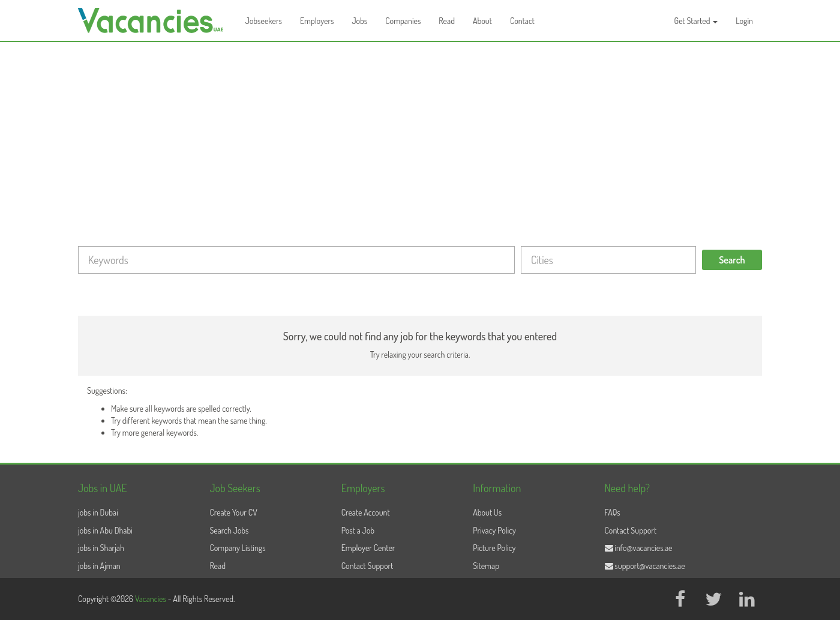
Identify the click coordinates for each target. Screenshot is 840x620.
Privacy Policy (494, 530)
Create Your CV (233, 512)
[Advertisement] (420, 132)
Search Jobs (229, 530)
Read (447, 21)
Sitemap (486, 566)
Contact (522, 21)
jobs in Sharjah (101, 548)
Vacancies (151, 599)
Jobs (359, 21)
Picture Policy (494, 548)
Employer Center (368, 548)
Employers (317, 21)
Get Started (696, 21)
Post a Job (358, 530)
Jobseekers (264, 21)
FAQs (613, 512)
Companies (403, 21)
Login (744, 21)
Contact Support (367, 566)
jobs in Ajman (99, 566)
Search (732, 260)
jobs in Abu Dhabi (105, 530)
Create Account (366, 512)
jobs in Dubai (98, 512)
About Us (487, 512)
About (482, 21)
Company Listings (237, 548)
